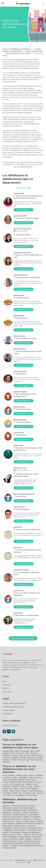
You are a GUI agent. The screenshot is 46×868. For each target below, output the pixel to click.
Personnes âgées (19, 830)
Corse (27, 753)
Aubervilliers (23, 778)
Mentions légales (9, 710)
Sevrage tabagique (25, 837)
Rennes (18, 791)
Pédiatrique (7, 830)
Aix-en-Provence (9, 775)
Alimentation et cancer (10, 808)
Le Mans (6, 784)
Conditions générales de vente (13, 707)
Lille (11, 784)
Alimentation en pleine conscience (23, 806)
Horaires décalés (8, 821)
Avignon (31, 778)
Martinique (15, 758)
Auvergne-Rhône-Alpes (11, 751)
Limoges (17, 784)
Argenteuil (39, 775)
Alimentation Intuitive (27, 808)
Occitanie (14, 760)
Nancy (30, 786)
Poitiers (5, 791)
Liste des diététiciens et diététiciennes (22, 50)
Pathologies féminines (35, 828)
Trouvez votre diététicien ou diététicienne (17, 49)
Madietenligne (22, 860)
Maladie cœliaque (29, 821)
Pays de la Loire (24, 760)
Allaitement (17, 812)
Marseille (29, 784)
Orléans (22, 789)
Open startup (7, 692)
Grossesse (37, 819)
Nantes (5, 789)
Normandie (31, 758)
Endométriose (27, 819)
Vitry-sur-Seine (32, 795)
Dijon (24, 782)
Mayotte (23, 758)
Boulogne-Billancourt (18, 780)
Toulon (33, 793)
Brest (29, 780)
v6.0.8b (28, 862)
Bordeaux (6, 780)
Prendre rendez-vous (24, 210)
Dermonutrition (17, 817)
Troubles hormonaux (10, 848)
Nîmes (16, 789)
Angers (25, 775)
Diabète (26, 817)
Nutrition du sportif (20, 828)
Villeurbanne (21, 795)
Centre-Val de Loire (17, 753)
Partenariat (6, 685)
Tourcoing (7, 795)
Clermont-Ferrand (9, 782)
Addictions (6, 806)
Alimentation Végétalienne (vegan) (15, 810)
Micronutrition (7, 828)
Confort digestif (33, 815)
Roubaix (24, 791)
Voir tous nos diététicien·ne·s (23, 638)
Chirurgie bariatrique (20, 815)
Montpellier (7, 786)
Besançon (39, 778)
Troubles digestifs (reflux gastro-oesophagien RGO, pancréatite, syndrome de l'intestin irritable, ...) (22, 843)
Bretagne (6, 753)
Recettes (6, 688)
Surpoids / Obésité (25, 839)
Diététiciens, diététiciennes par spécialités (20, 801)
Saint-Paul (17, 793)
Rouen (31, 791)
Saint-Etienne (7, 793)
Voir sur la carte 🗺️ (23, 188)
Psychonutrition (15, 832)
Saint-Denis (38, 791)
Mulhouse (23, 786)
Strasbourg (26, 793)
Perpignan (34, 789)
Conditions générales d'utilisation (14, 703)
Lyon (23, 784)
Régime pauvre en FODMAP (13, 835)
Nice (10, 789)
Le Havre (38, 782)
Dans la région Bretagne (34, 51)
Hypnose (19, 821)
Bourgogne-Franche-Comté (30, 751)
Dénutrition (6, 817)
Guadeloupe (7, 755)
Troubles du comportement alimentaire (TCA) (27, 846)
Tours (13, 795)
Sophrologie (37, 837)
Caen (34, 780)
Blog (4, 681)
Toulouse (40, 793)
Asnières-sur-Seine (10, 778)
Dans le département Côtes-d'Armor (19, 53)
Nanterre (37, 786)
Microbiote (31, 826)
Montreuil (15, 786)
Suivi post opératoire (10, 839)
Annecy (32, 775)
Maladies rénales (20, 826)
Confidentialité (8, 714)
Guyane (15, 755)
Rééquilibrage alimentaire (31, 832)
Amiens (19, 775)
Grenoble (30, 782)
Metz (36, 784)
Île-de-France (37, 755)
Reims (11, 791)
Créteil (19, 782)
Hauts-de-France (25, 755)
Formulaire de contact (10, 725)
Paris (28, 789)
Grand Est (34, 753)
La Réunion (6, 758)
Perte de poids (32, 830)
